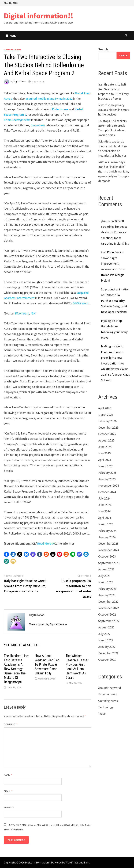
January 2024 (107, 537)
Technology (106, 707)
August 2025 (106, 440)
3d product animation (115, 289)
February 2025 (107, 473)
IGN (33, 313)
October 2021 (107, 660)
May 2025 (104, 453)
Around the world (110, 688)
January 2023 (107, 595)
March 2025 (106, 466)
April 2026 (105, 408)
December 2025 (108, 427)
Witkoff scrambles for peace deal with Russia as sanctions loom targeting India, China (115, 232)
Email (8, 791)
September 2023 (109, 563)
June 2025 (105, 447)
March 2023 (106, 582)
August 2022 (106, 627)
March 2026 (106, 415)
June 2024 (105, 505)
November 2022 (109, 608)
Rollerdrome (60, 109)
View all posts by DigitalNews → (48, 624)
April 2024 (105, 518)
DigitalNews (20, 82)
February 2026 (107, 421)
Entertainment (108, 694)
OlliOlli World (81, 303)
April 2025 (105, 460)
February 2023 (107, 589)
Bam (87, 862)
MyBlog (106, 321)
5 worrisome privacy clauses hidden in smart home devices (114, 110)
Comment (11, 724)
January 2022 (107, 647)
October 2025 (107, 434)
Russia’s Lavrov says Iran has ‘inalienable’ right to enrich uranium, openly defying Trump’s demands (113, 171)
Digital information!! (39, 16)
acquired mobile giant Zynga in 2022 (49, 99)
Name (8, 775)
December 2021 (108, 653)
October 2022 (107, 614)
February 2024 (107, 531)
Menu (11, 36)
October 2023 (107, 556)
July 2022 (104, 634)
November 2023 (109, 550)
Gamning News (12, 49)
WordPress (72, 862)
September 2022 (109, 621)
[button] (6, 554)
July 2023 (104, 576)
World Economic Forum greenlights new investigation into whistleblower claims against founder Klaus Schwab (115, 363)
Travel (102, 714)
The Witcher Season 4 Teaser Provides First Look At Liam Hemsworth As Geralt (77, 667)
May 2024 (104, 511)
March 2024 (106, 524)
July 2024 (104, 498)
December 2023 (108, 544)
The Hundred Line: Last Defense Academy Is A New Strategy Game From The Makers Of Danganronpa (16, 669)
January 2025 (107, 479)
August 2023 (106, 569)
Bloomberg (38, 125)
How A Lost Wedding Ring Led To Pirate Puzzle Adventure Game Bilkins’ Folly (47, 665)
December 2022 (108, 602)
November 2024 (109, 485)
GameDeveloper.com (17, 120)
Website (9, 808)
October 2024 (107, 492)
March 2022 (106, 640)
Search (103, 49)
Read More (44, 544)
